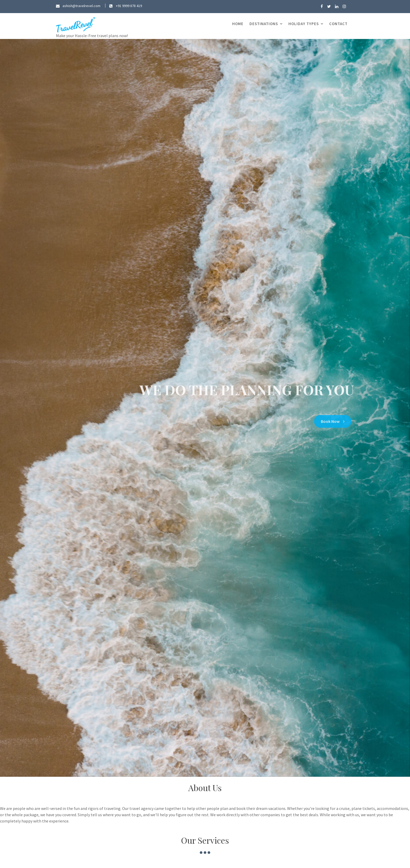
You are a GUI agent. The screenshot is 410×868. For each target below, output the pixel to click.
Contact (338, 24)
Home (238, 24)
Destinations (264, 24)
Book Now (333, 419)
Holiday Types (304, 24)
